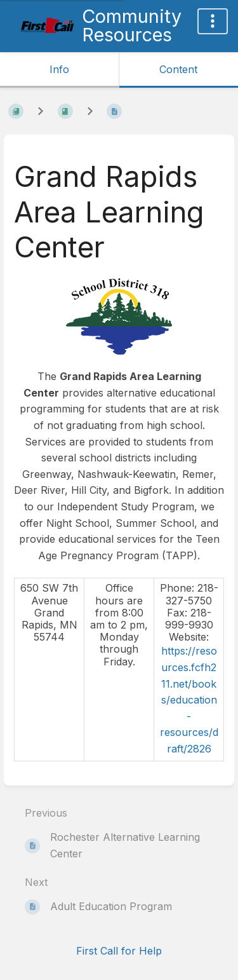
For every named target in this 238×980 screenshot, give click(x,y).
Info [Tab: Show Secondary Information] (59, 69)
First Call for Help (119, 951)
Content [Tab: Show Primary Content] (178, 69)
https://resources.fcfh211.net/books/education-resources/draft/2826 (189, 700)
